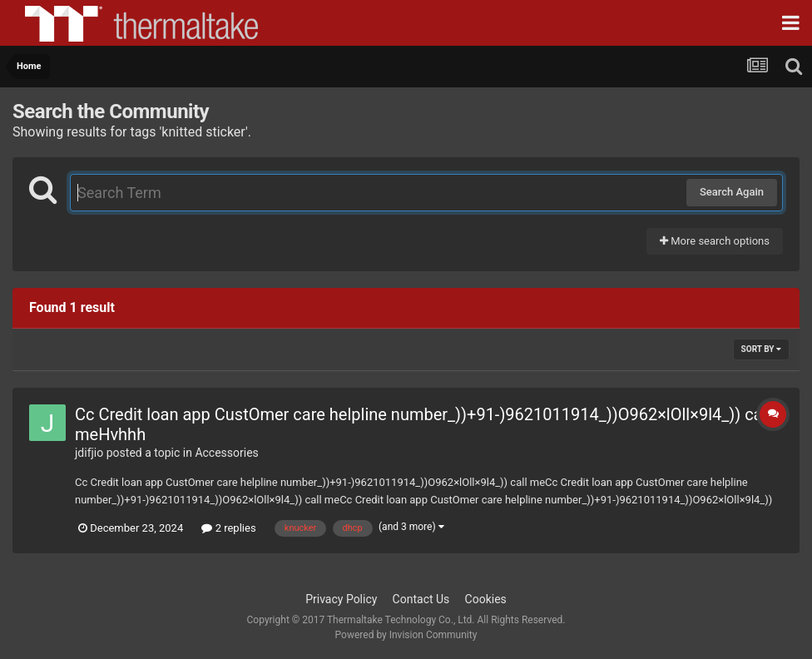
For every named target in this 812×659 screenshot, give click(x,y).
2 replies (228, 528)
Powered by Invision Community (406, 635)
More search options (715, 241)
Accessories (226, 453)
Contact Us (421, 599)
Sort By (761, 349)
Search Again (732, 192)
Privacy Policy (341, 599)
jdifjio (89, 453)
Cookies (486, 599)
